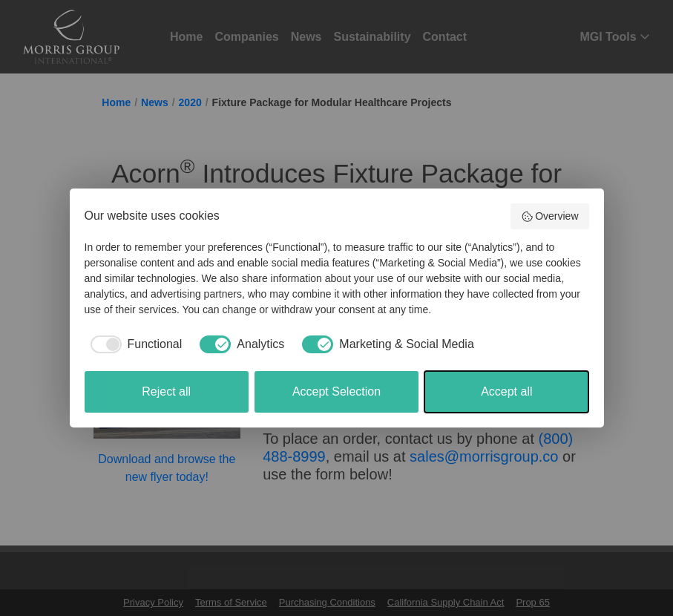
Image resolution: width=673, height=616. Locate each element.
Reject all (166, 391)
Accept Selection (336, 391)
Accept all (506, 391)
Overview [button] (550, 217)
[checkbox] (134, 344)
